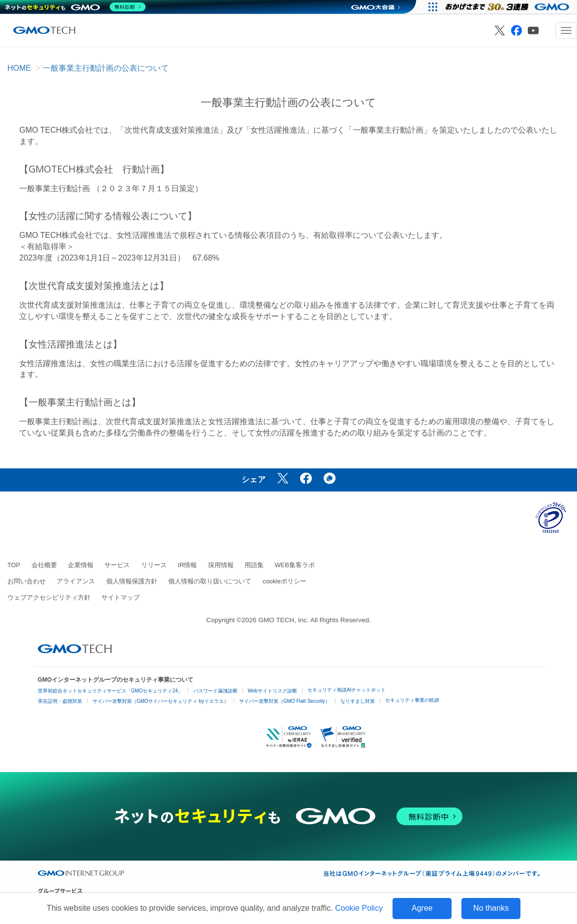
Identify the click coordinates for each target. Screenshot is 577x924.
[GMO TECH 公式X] (500, 30)
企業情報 (81, 565)
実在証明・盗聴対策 (60, 701)
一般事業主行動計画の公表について (106, 68)
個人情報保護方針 (132, 581)
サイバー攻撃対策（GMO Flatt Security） (285, 701)
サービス (117, 565)
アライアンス (76, 581)
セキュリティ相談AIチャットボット (347, 690)
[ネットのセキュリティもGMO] (76, 7)
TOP (14, 565)
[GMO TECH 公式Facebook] (516, 30)
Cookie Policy (359, 908)
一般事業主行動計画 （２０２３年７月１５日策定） (111, 188)
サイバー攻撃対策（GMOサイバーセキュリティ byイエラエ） (161, 701)
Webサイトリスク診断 (273, 691)
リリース (154, 565)
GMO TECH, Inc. (283, 620)
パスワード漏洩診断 (215, 691)
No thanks (491, 908)
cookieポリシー (285, 581)
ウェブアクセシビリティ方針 (49, 597)
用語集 (254, 565)
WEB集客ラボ (295, 565)
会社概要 (44, 565)
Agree (422, 908)
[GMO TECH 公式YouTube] (533, 30)
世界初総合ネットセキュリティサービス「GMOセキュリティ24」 (110, 691)
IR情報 (187, 565)
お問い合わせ (27, 581)
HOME (19, 68)
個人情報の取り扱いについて (210, 581)
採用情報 (221, 565)
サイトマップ (121, 597)
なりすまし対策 (358, 701)
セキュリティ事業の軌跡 (412, 700)
